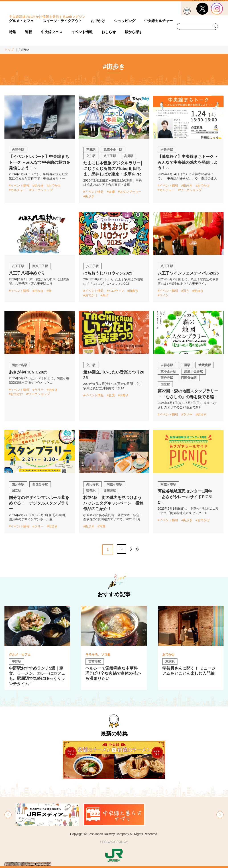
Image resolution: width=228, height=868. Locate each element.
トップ (9, 50)
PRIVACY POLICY (115, 842)
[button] (8, 815)
